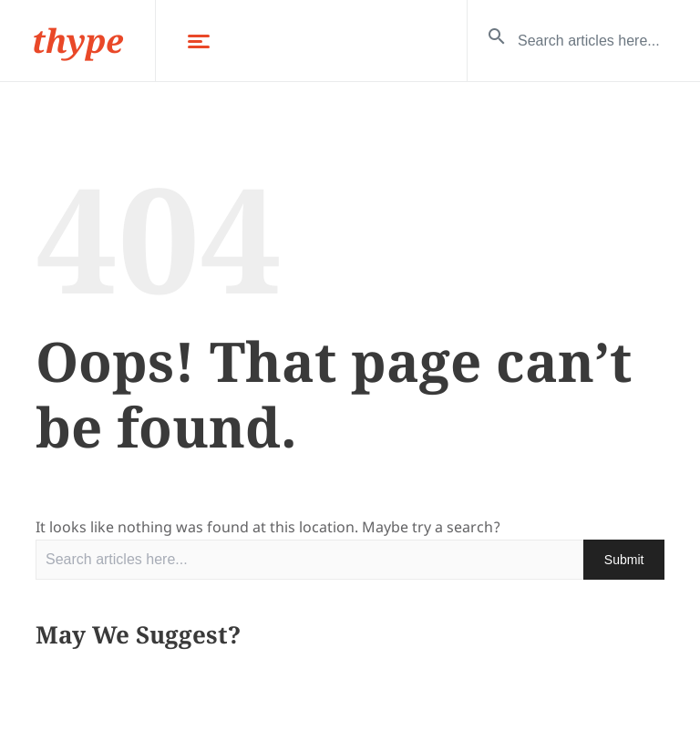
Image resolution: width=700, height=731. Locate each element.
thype (77, 41)
